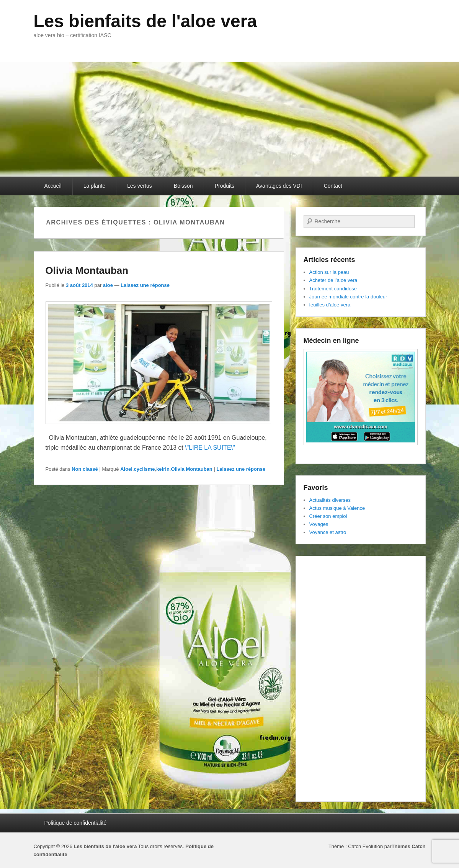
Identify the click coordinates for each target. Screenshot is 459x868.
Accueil (53, 186)
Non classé (85, 469)
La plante (95, 186)
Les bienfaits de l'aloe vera (145, 21)
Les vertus (140, 186)
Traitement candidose (333, 289)
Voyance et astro (328, 532)
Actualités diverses (330, 500)
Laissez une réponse (145, 285)
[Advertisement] (361, 679)
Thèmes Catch (409, 846)
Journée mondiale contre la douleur (348, 297)
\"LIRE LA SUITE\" (210, 448)
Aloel (126, 469)
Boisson (183, 186)
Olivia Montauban (87, 270)
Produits (225, 186)
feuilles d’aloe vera (330, 305)
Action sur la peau (329, 272)
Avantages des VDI (279, 186)
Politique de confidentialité (76, 823)
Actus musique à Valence (337, 508)
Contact (333, 186)
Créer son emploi (328, 516)
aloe (108, 285)
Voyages (319, 524)
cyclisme (145, 469)
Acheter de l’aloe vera (333, 280)
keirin (163, 469)
